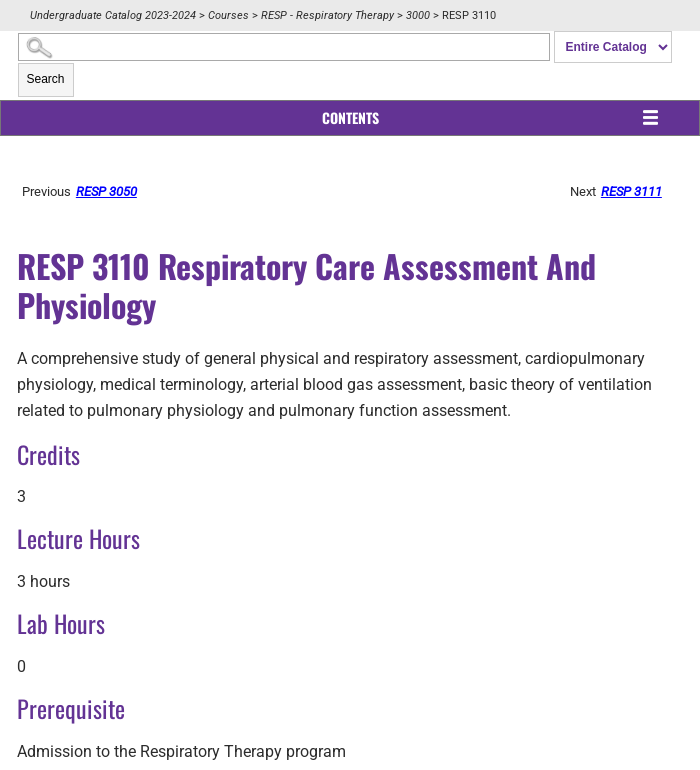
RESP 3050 (117, 191)
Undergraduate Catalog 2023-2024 (113, 15)
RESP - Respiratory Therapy (327, 15)
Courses (228, 15)
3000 (418, 15)
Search (46, 79)
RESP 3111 (637, 191)
